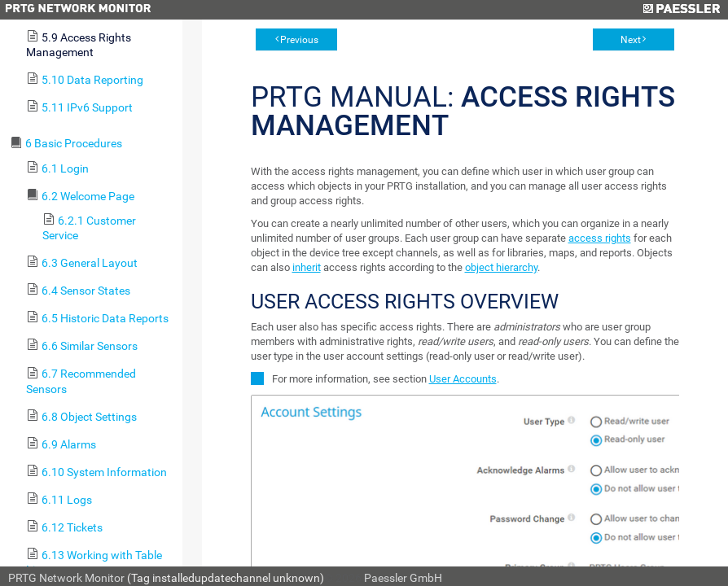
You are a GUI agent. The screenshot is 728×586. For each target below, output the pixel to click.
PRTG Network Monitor (66, 578)
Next (631, 40)
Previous (299, 40)
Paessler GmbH (403, 578)
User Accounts (463, 379)
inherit (307, 267)
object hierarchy (501, 267)
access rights (600, 238)
